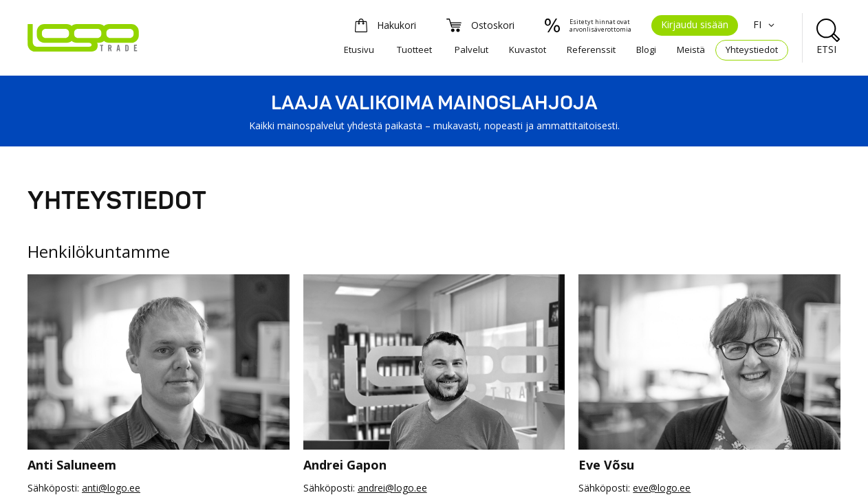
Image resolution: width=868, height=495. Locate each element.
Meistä (691, 49)
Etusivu (359, 49)
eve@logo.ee (662, 488)
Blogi (646, 49)
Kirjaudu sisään (695, 24)
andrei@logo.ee (392, 488)
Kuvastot (528, 49)
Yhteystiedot (752, 49)
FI (766, 24)
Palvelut (471, 49)
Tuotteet (414, 49)
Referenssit (591, 49)
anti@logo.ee (111, 488)
